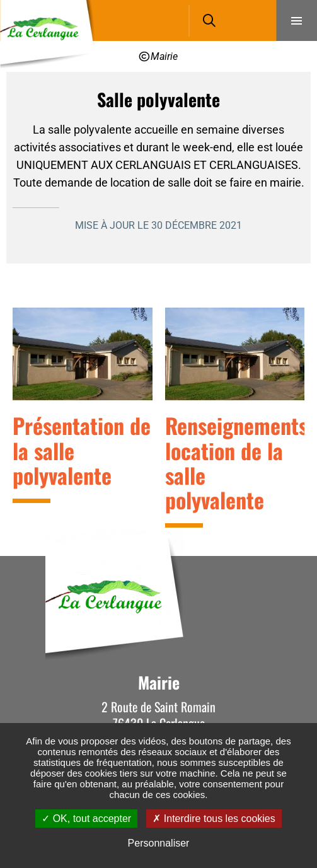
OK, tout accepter (86, 819)
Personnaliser (159, 843)
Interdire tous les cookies (214, 819)
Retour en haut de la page (289, 556)
